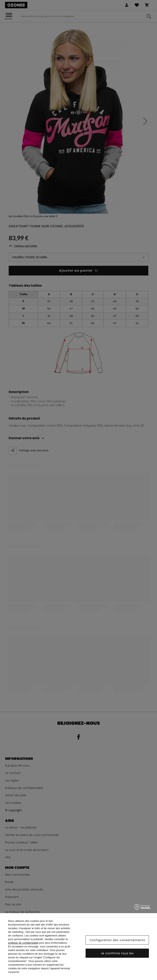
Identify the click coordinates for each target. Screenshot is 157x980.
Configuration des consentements (117, 940)
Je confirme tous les (117, 953)
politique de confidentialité (23, 943)
